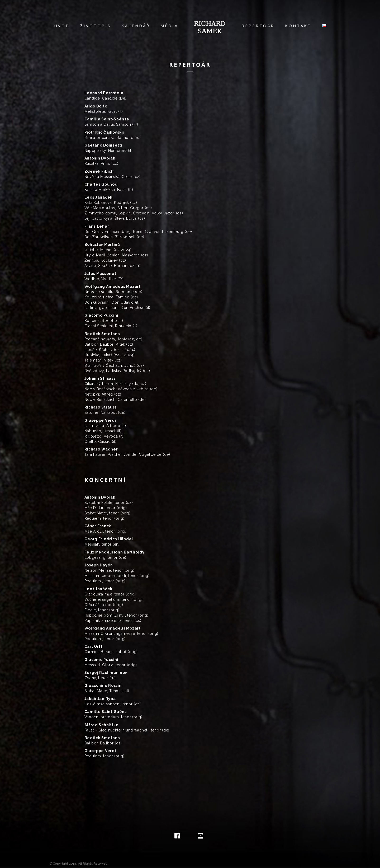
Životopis (98, 26)
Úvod (65, 26)
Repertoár (255, 26)
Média (172, 26)
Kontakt (296, 26)
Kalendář (138, 26)
